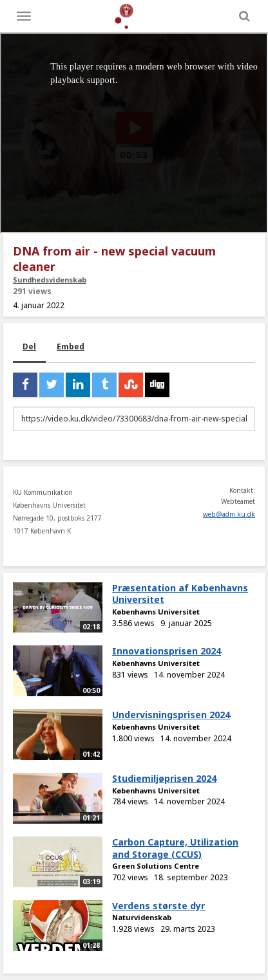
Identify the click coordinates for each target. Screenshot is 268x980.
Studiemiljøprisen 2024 (164, 778)
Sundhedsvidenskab (50, 280)
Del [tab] (29, 347)
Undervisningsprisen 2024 (171, 715)
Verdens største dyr (158, 906)
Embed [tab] (71, 347)
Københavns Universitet (156, 612)
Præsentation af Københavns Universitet (180, 594)
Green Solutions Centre (156, 866)
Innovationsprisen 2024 (167, 651)
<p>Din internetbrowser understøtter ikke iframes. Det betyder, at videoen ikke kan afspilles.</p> (134, 133)
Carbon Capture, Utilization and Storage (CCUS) (175, 848)
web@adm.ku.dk (229, 514)
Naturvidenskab (142, 917)
